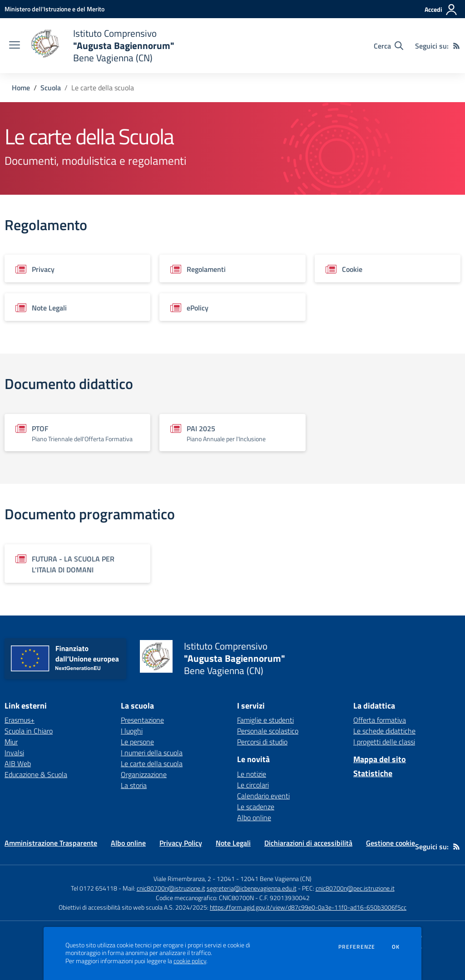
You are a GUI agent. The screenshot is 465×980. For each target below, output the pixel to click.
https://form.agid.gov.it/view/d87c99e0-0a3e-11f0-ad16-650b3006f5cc (308, 907)
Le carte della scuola (152, 763)
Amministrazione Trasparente (51, 843)
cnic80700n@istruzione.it (171, 888)
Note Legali (233, 843)
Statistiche (373, 773)
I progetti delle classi (384, 742)
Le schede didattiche (384, 731)
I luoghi (132, 731)
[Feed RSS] (456, 46)
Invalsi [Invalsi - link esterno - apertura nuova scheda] (14, 753)
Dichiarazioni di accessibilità (308, 843)
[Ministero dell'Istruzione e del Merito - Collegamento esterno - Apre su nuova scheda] (54, 9)
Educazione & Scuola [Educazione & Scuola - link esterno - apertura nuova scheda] (36, 774)
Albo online (254, 817)
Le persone (137, 742)
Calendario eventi (263, 796)
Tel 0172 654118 (94, 888)
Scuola (51, 88)
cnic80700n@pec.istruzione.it (355, 888)
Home (21, 88)
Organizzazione (144, 774)
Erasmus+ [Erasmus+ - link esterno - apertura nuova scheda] (20, 720)
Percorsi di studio (262, 742)
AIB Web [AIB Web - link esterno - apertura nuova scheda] (18, 763)
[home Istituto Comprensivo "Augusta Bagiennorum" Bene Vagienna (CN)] (102, 46)
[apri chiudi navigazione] (15, 46)
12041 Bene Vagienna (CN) (276, 879)
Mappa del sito (380, 759)
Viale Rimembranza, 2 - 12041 (194, 879)
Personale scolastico (268, 731)
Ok (396, 947)
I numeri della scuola (152, 753)
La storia (134, 785)
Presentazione (142, 720)
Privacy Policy (181, 843)
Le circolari (253, 785)
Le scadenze (256, 807)
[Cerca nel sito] (388, 46)
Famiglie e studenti (265, 720)
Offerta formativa (380, 720)
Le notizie (252, 774)
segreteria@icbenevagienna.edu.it (252, 888)
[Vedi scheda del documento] (77, 268)
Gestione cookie (391, 843)
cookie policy (190, 961)
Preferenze (357, 947)
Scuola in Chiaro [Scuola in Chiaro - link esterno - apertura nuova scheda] (29, 731)
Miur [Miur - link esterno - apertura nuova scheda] (11, 742)
